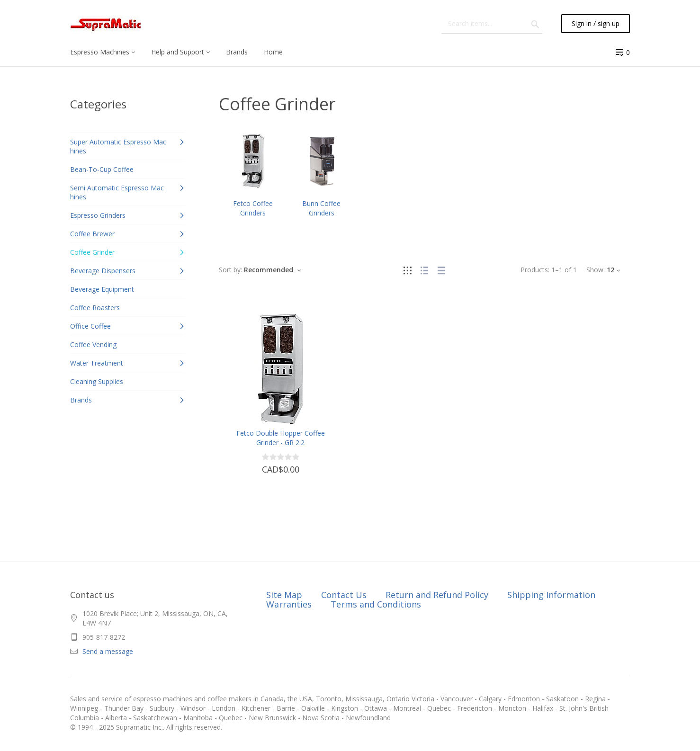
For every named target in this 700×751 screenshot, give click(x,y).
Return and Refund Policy (437, 595)
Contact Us (344, 595)
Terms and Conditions (376, 604)
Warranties (289, 604)
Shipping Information (551, 595)
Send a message (108, 651)
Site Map (284, 595)
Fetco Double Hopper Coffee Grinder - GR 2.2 (281, 438)
